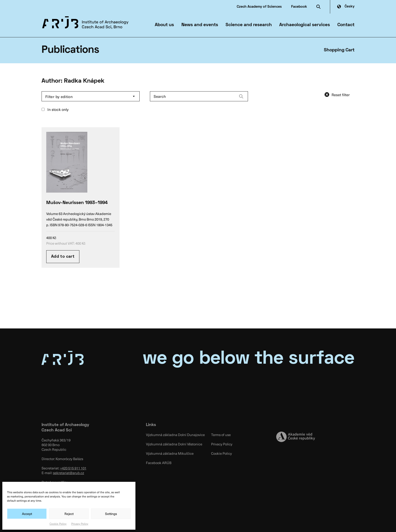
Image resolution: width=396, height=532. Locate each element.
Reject (69, 514)
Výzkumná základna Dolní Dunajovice (175, 435)
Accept (27, 514)
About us (164, 25)
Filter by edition (59, 96)
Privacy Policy (80, 524)
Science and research (249, 25)
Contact (346, 25)
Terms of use (221, 435)
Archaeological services (305, 25)
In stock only (55, 109)
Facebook (299, 7)
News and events (200, 25)
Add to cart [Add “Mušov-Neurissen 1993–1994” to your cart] (63, 257)
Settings (111, 514)
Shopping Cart (339, 50)
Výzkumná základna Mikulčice (170, 453)
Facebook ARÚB (159, 463)
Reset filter (341, 95)
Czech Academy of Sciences (259, 7)
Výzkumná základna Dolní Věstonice (174, 444)
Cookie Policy (58, 524)
